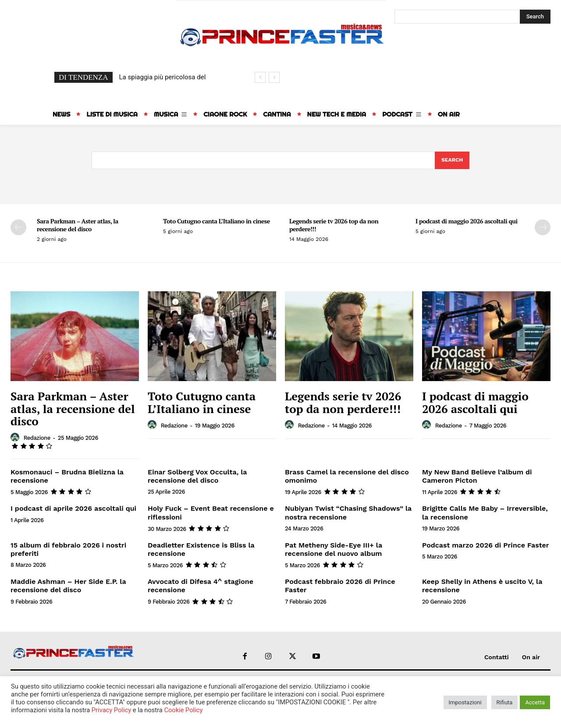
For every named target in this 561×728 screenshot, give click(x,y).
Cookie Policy (183, 710)
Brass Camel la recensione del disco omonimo (347, 477)
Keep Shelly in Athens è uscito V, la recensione (482, 587)
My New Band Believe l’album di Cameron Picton (477, 477)
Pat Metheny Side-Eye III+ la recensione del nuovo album (334, 550)
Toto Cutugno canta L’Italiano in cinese (217, 221)
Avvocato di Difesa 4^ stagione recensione (201, 587)
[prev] (260, 77)
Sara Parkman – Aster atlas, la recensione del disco (78, 225)
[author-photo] (16, 438)
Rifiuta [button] (505, 702)
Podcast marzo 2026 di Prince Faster (486, 546)
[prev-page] (18, 228)
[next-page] (543, 228)
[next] (274, 77)
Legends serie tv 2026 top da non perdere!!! (334, 225)
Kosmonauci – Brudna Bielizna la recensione (67, 477)
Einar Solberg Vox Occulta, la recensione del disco (197, 477)
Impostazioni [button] (465, 702)
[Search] (535, 17)
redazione (37, 439)
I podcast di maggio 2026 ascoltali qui (467, 221)
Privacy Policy (111, 710)
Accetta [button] (535, 702)
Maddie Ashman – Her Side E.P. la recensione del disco (68, 587)
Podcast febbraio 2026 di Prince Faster (340, 587)
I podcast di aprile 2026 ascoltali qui (73, 509)
